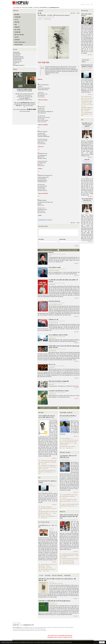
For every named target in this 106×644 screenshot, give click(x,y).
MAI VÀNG (43, 568)
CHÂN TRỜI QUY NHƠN (55, 267)
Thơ (39, 478)
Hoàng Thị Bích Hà (46, 571)
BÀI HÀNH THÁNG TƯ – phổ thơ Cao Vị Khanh (47, 482)
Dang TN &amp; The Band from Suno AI (45, 492)
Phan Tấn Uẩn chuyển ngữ (74, 440)
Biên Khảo (41, 413)
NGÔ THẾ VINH (54, 419)
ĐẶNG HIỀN (51, 384)
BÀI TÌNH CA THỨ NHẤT (46, 507)
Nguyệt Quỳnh (65, 564)
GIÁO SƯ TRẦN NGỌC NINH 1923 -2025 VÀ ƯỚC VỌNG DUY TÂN (47, 417)
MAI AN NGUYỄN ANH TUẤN (55, 304)
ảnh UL (15, 64)
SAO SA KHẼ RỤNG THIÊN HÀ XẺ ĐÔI (58, 335)
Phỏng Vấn (62, 512)
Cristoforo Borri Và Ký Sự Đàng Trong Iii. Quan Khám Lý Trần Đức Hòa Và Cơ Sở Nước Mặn (47, 462)
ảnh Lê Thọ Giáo (17, 55)
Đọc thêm (76, 263)
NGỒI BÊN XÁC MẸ (53, 320)
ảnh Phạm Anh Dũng (17, 61)
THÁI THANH (52, 368)
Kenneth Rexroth (47, 19)
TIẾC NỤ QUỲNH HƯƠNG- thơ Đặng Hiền (59, 381)
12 (65, 250)
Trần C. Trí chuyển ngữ (47, 515)
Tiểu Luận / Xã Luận (65, 452)
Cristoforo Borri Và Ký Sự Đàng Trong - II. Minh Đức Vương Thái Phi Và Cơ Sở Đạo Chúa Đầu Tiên (48, 467)
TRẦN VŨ (65, 560)
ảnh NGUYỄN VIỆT (17, 60)
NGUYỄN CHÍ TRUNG (53, 323)
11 (63, 250)
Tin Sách (41, 575)
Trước (73, 13)
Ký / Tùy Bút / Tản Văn (44, 522)
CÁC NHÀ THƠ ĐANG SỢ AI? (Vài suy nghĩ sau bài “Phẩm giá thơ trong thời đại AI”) (69, 496)
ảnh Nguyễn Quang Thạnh (19, 58)
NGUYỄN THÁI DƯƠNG (54, 271)
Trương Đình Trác (52, 338)
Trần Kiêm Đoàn (52, 285)
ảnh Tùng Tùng (16, 62)
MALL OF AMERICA (66, 439)
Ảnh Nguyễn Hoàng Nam (18, 57)
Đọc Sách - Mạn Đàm (57, 575)
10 (60, 250)
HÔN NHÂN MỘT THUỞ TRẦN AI (68, 416)
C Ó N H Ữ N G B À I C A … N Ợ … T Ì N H (48, 526)
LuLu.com (32, 103)
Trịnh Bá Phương (71, 564)
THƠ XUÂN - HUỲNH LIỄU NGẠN (48, 516)
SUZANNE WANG (65, 440)
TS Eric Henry (60, 584)
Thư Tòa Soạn (84, 11)
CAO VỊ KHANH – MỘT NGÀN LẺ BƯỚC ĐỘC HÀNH (68, 457)
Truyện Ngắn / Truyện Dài (66, 413)
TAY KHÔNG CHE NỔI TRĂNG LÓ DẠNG (59, 391)
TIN (82, 120)
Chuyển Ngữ (67, 575)
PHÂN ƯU (51, 252)
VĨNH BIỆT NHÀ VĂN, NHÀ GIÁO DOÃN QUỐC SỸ (87, 125)
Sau (77, 13)
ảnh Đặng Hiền (16, 52)
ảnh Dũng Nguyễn (17, 54)
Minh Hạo (64, 498)
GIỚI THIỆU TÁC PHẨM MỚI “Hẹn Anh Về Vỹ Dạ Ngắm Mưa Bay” (55, 601)
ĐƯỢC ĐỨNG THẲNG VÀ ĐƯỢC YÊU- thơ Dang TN (87, 103)
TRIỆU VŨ (51, 530)
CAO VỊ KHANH (52, 486)
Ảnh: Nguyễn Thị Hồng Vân (19, 65)
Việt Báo (87, 213)
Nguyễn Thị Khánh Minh (66, 461)
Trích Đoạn (48, 575)
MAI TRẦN (64, 557)
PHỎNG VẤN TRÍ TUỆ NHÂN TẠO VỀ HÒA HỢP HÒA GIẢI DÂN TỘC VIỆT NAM (69, 516)
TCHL (50, 256)
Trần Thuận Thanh (52, 351)
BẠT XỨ (40, 19)
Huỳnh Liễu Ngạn (44, 518)
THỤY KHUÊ (44, 464)
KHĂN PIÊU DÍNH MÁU (54, 301)
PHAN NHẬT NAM (70, 560)
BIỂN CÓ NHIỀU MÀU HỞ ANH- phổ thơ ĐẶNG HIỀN (87, 109)
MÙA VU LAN (52, 364)
